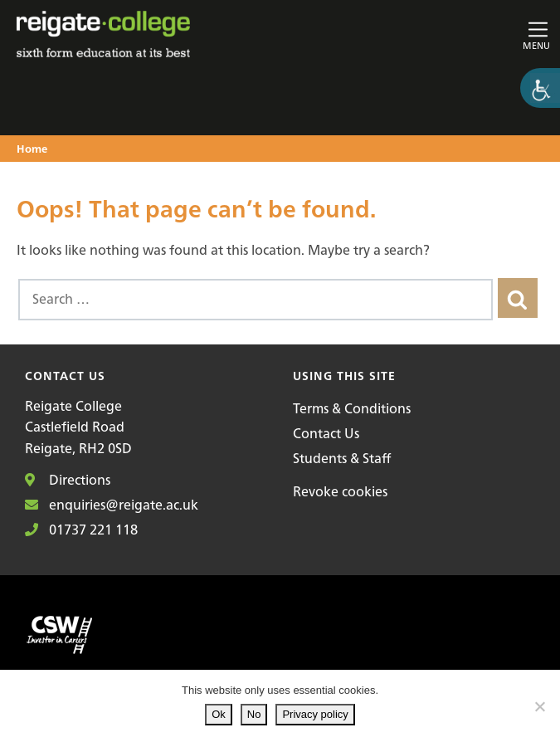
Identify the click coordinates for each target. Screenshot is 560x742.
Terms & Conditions (352, 408)
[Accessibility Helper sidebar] (540, 88)
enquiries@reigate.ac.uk (112, 505)
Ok (219, 714)
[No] (539, 706)
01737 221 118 (81, 530)
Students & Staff (342, 458)
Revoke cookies (340, 491)
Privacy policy (315, 714)
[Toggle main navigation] (464, 34)
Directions (68, 480)
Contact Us (326, 433)
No (254, 714)
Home (32, 150)
